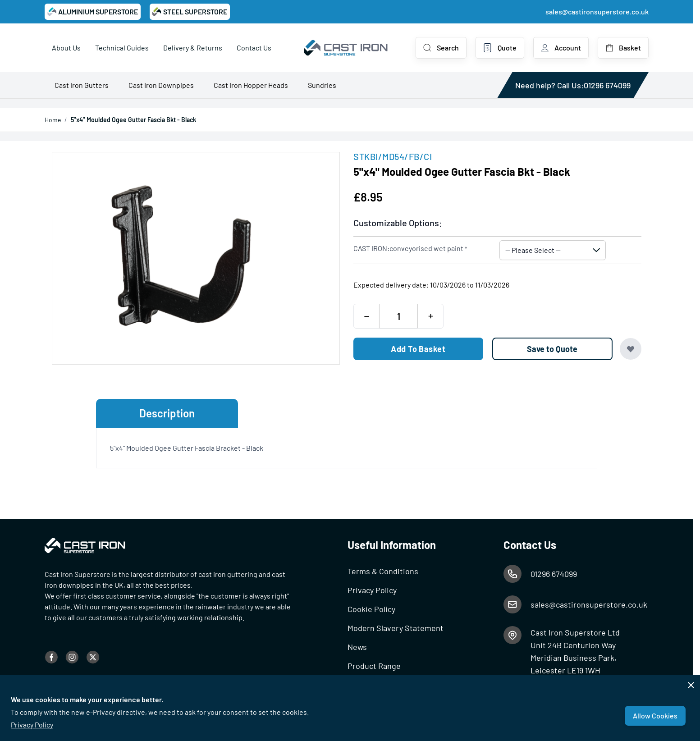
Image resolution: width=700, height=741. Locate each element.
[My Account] (561, 48)
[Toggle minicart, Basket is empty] (623, 48)
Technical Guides (122, 48)
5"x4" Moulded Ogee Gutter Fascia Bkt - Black (133, 120)
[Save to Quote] (553, 349)
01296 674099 (607, 85)
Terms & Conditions (383, 571)
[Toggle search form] (441, 48)
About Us (66, 48)
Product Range (374, 666)
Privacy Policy (32, 725)
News (357, 647)
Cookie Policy (371, 609)
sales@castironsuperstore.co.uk (597, 11)
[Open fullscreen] (196, 258)
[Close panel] (691, 685)
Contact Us (254, 48)
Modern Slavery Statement (396, 628)
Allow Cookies (655, 716)
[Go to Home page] (346, 48)
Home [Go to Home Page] (53, 120)
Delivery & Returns (193, 48)
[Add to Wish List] (631, 349)
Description (167, 413)
